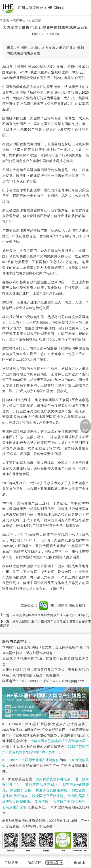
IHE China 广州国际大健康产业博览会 (31, 760)
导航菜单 (11, 862)
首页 (6, 20)
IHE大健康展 (53, 605)
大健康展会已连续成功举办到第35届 (58, 741)
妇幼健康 (78, 790)
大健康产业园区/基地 (69, 801)
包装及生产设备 (14, 807)
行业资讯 (35, 20)
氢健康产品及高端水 (41, 785)
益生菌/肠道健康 (15, 796)
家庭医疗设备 (21, 790)
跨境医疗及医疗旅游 (48, 796)
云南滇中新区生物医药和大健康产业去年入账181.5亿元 (51, 615)
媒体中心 (19, 20)
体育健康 (42, 801)
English (79, 863)
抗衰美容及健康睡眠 (51, 790)
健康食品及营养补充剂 (53, 779)
